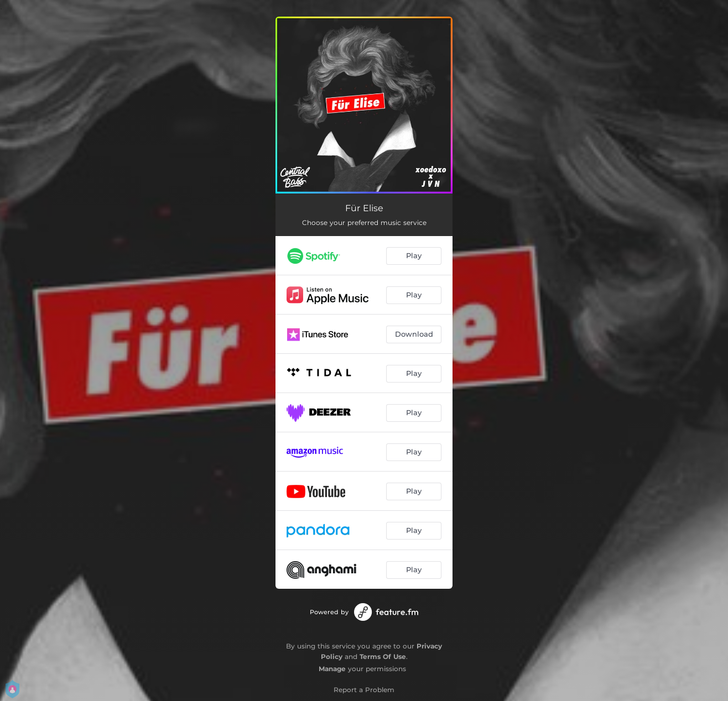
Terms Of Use (383, 656)
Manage (332, 669)
